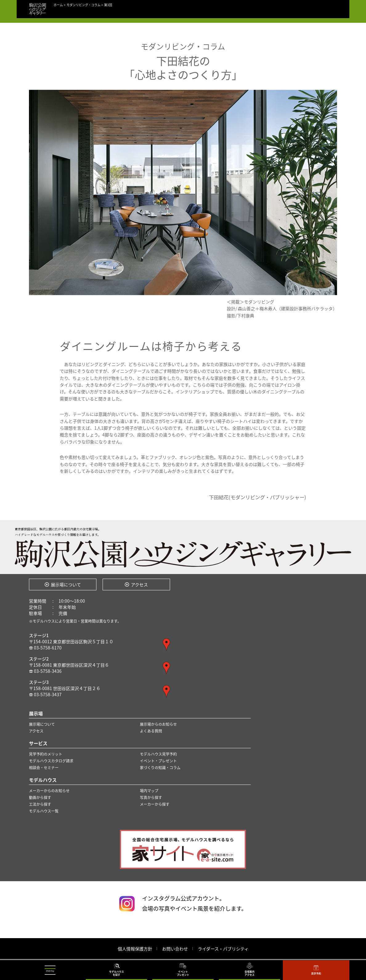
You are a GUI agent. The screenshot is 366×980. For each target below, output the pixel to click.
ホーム (58, 5)
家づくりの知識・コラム (160, 768)
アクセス (139, 584)
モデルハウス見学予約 (158, 754)
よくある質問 (151, 731)
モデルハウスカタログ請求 (51, 761)
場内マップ (149, 791)
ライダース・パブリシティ (223, 949)
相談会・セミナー (44, 768)
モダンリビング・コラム (83, 5)
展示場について (66, 584)
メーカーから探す (155, 804)
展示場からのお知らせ (158, 724)
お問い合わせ (175, 949)
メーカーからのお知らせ (49, 791)
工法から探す (40, 804)
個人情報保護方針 (135, 949)
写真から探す (151, 797)
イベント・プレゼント (158, 761)
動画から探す (40, 797)
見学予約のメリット (46, 754)
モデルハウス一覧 (44, 811)
